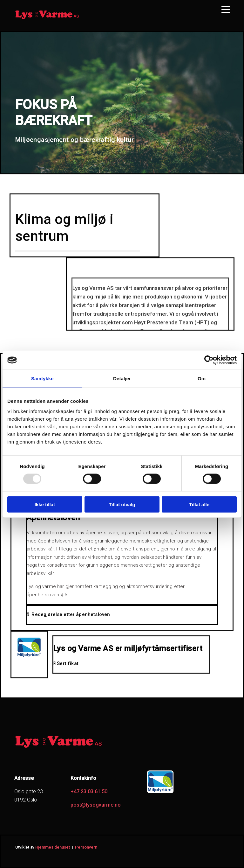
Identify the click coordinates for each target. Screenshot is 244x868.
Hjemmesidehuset (53, 847)
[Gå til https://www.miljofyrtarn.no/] (160, 793)
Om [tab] (202, 378)
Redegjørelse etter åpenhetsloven (68, 614)
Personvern (86, 847)
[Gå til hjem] (47, 18)
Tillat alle (199, 504)
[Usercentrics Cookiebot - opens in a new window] (209, 360)
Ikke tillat (45, 504)
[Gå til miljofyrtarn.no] (29, 657)
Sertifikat (66, 663)
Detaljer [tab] (122, 378)
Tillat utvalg (122, 504)
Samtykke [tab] (42, 378)
